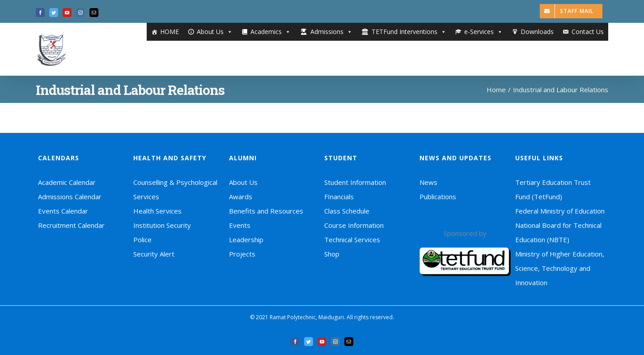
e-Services (483, 32)
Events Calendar (63, 211)
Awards (241, 197)
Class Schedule (347, 211)
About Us (215, 32)
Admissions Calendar (70, 197)
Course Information (354, 225)
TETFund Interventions (409, 32)
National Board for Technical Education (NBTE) (558, 232)
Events (240, 225)
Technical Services (352, 240)
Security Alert (154, 254)
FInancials (339, 197)
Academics (271, 32)
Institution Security (162, 225)
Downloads (537, 32)
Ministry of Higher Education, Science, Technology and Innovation (560, 268)
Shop (332, 254)
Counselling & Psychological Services (175, 189)
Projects (242, 254)
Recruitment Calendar (71, 225)
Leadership (246, 240)
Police (142, 240)
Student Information (355, 182)
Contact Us (588, 32)
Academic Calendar (67, 182)
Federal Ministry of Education (560, 211)
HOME (169, 32)
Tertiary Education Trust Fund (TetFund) (553, 189)
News (428, 182)
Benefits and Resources (266, 211)
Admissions (331, 32)
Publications (438, 197)
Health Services (157, 211)
